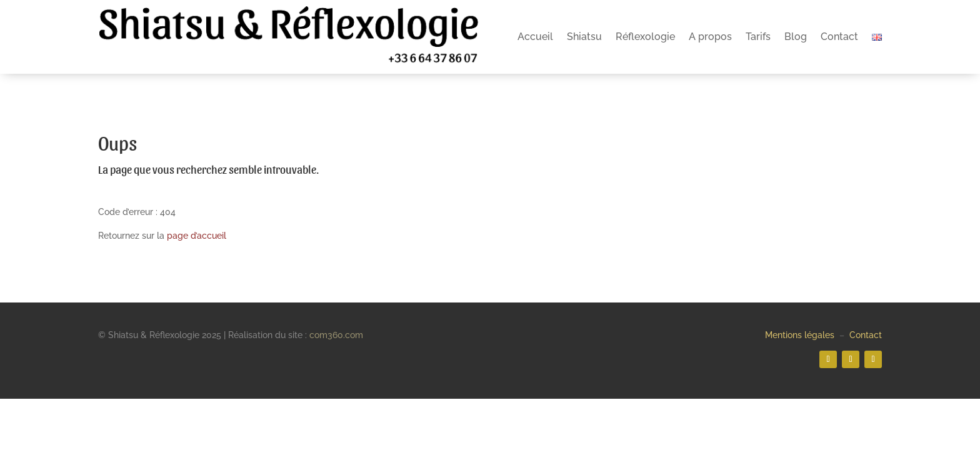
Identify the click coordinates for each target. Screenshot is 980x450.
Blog (796, 37)
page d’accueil (197, 236)
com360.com (336, 335)
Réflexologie (645, 37)
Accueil (535, 37)
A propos (710, 37)
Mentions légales (800, 335)
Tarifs (758, 37)
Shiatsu (584, 37)
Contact (839, 37)
